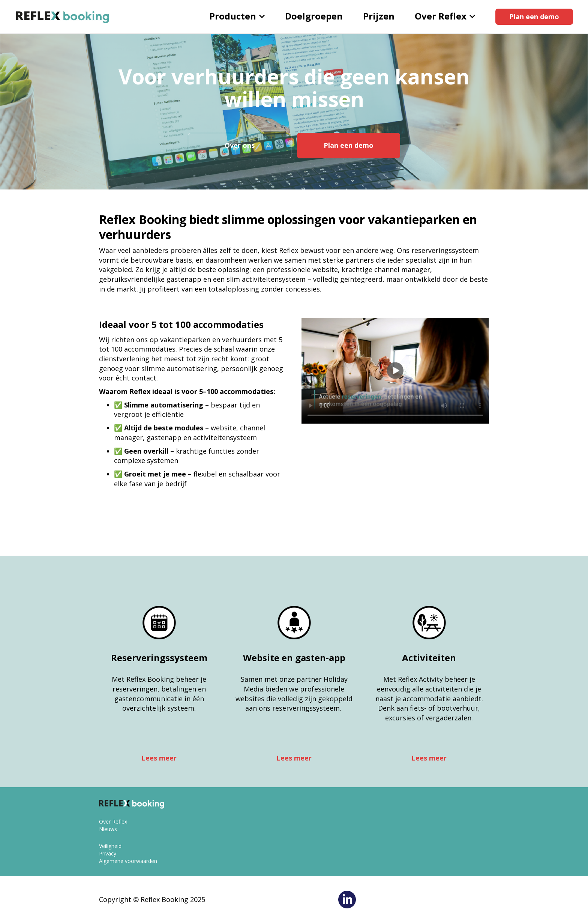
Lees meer (159, 758)
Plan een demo (534, 17)
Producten (237, 16)
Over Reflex (445, 16)
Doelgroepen (314, 16)
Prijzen (379, 16)
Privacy (108, 853)
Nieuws (108, 829)
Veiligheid (110, 846)
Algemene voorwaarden (128, 861)
